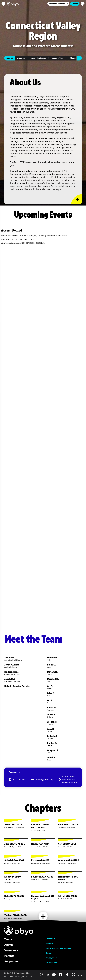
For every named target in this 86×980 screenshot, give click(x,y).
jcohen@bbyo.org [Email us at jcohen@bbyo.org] (44, 779)
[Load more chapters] (43, 916)
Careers (49, 953)
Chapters (74, 58)
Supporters (11, 961)
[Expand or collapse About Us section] (76, 199)
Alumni (9, 945)
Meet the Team (58, 58)
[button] (3, 4)
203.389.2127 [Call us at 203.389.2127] (19, 779)
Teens (8, 939)
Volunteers (11, 950)
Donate (75, 4)
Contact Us (50, 939)
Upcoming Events (38, 58)
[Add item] (79, 58)
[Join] (58, 4)
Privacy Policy (52, 958)
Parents (9, 956)
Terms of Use (51, 963)
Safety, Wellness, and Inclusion (59, 948)
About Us (21, 58)
